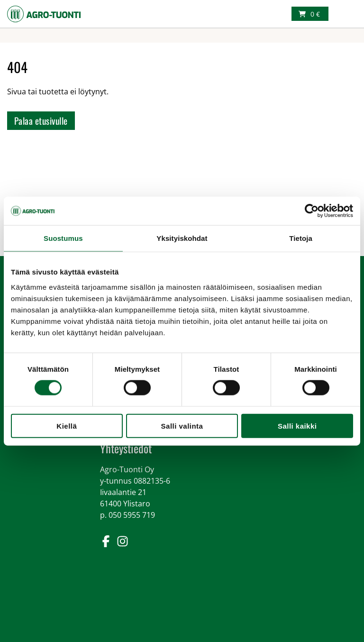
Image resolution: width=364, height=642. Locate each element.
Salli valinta (182, 426)
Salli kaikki (297, 426)
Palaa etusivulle (41, 121)
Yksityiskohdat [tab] (182, 238)
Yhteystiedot (126, 448)
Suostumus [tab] (63, 238)
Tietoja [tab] (301, 238)
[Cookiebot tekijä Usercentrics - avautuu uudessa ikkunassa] (312, 211)
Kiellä (67, 426)
